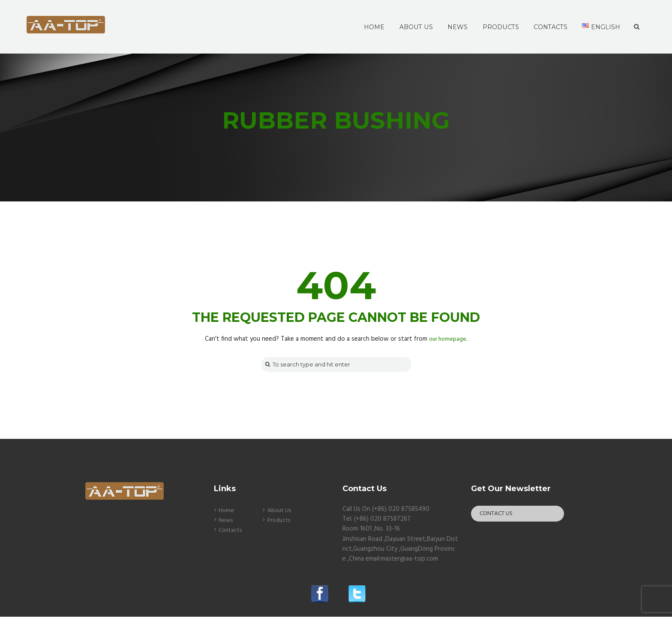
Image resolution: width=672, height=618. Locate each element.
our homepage (447, 339)
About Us (281, 512)
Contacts (232, 531)
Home (226, 512)
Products (280, 522)
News (226, 522)
